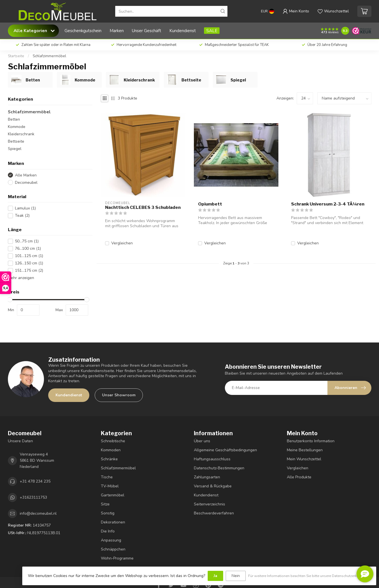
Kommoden (111, 450)
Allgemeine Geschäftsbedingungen (225, 450)
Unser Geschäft (147, 31)
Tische (107, 477)
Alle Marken (26, 175)
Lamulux (25, 208)
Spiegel (15, 149)
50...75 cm (27, 241)
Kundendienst (183, 31)
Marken (117, 31)
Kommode (17, 127)
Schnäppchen (113, 549)
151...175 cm (29, 270)
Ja (215, 576)
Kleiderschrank (21, 134)
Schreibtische (113, 441)
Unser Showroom (119, 395)
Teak (22, 215)
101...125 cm (29, 256)
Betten (14, 119)
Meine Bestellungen (305, 450)
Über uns (202, 441)
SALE (212, 31)
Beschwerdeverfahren (214, 513)
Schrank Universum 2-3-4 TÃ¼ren (328, 204)
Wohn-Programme (117, 558)
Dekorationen (113, 522)
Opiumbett (210, 204)
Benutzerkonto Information (311, 441)
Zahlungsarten (207, 477)
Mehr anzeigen (21, 278)
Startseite (16, 56)
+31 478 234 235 (35, 481)
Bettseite (16, 141)
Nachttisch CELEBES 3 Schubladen (143, 207)
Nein (236, 576)
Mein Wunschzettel (304, 459)
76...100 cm (28, 248)
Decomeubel (26, 183)
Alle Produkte (299, 477)
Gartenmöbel (113, 495)
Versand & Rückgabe (213, 486)
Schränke (109, 459)
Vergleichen (122, 243)
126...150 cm (29, 263)
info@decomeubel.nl (38, 513)
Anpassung (111, 540)
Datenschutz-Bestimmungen (219, 468)
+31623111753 (33, 497)
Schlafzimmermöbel (49, 56)
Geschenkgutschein (83, 31)
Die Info (108, 531)
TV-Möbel (110, 486)
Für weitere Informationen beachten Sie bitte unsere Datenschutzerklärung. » (309, 576)
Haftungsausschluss (212, 459)
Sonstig (108, 513)
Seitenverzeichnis (210, 504)
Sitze (105, 504)
